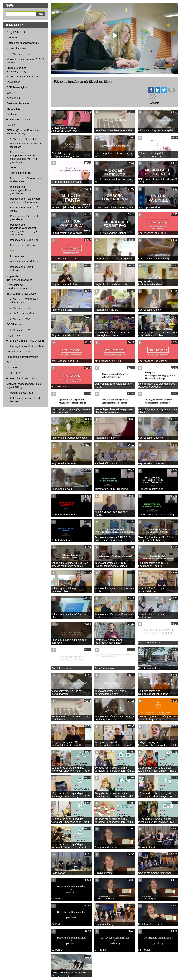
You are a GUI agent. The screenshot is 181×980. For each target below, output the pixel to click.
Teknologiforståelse (21, 173)
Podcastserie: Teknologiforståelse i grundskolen (22, 190)
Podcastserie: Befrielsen (24, 261)
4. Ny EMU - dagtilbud (23, 313)
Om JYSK (12, 37)
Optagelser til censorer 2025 (23, 43)
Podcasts (154, 103)
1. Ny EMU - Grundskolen (25, 139)
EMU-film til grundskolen (24, 378)
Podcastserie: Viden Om (24, 240)
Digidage (12, 368)
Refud (10, 362)
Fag (12, 251)
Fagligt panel (14, 335)
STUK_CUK (13, 373)
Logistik (11, 93)
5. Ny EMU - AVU (20, 319)
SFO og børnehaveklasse (21, 294)
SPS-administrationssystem (22, 357)
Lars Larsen (13, 82)
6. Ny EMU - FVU (20, 330)
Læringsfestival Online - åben (27, 346)
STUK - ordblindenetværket (22, 76)
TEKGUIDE (13, 109)
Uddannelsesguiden (21, 393)
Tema (13, 167)
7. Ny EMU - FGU (20, 54)
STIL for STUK (18, 48)
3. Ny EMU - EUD (20, 308)
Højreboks (19, 256)
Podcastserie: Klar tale (23, 245)
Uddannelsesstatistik (18, 351)
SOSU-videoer (15, 324)
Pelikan (11, 125)
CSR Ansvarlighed (17, 87)
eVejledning (13, 98)
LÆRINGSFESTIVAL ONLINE (27, 341)
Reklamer (12, 114)
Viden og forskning (21, 120)
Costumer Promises (18, 103)
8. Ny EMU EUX (16, 32)
